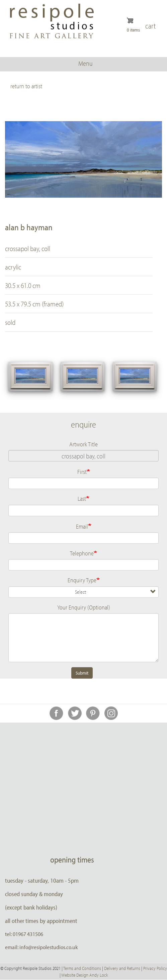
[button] (30, 376)
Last (82, 498)
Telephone (82, 553)
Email (82, 526)
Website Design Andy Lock (85, 975)
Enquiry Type (82, 580)
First (82, 472)
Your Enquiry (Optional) (84, 607)
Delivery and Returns (122, 968)
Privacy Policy (155, 968)
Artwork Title (83, 444)
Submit (82, 673)
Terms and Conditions (82, 968)
